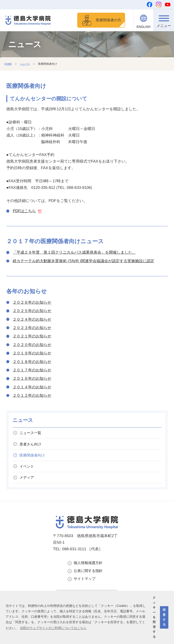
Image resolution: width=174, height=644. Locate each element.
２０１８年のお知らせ (32, 362)
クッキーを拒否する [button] (154, 617)
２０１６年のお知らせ (32, 379)
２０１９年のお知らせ (32, 354)
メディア (28, 483)
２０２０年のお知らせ (32, 345)
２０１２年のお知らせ (32, 396)
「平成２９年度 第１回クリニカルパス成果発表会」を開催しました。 (74, 253)
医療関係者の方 (107, 20)
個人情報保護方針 (89, 569)
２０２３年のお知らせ (32, 328)
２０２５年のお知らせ (32, 311)
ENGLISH (144, 27)
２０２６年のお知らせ (32, 303)
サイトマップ (85, 586)
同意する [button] (164, 617)
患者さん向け (32, 446)
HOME (8, 65)
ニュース (26, 65)
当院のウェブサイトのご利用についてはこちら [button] (53, 628)
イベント (28, 470)
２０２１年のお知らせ (32, 337)
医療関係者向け (34, 458)
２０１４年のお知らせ (32, 388)
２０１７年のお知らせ (32, 371)
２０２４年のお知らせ (32, 320)
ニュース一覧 (32, 434)
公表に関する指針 (89, 577)
